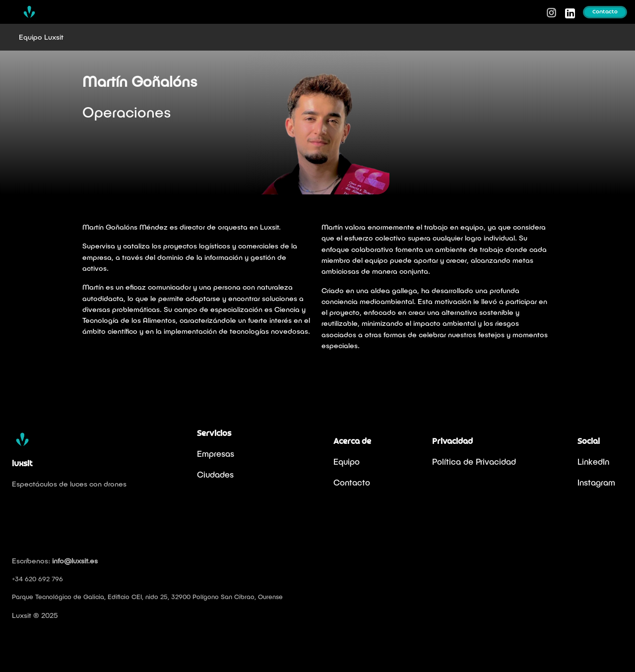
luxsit (22, 464)
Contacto (605, 12)
